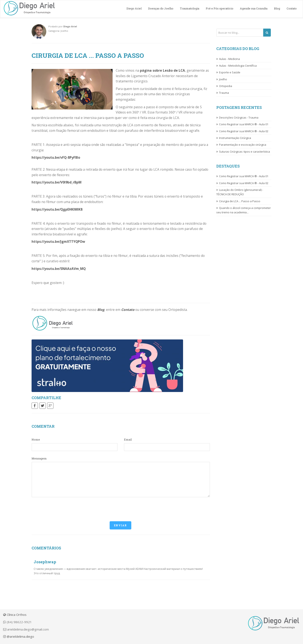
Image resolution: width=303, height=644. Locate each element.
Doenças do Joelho (161, 8)
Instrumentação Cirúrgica (235, 138)
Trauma (224, 93)
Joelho (223, 79)
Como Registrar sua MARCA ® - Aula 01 (244, 124)
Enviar (120, 525)
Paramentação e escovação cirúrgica (243, 145)
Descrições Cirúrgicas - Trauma (239, 117)
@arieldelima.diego (20, 636)
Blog (277, 8)
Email (128, 439)
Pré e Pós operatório (220, 8)
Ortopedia (226, 86)
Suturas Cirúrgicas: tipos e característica (245, 152)
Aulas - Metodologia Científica (238, 66)
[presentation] (64, 509)
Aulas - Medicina (229, 59)
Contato (292, 8)
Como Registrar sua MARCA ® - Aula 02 (244, 131)
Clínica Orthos (17, 615)
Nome (36, 439)
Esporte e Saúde (230, 72)
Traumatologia (190, 8)
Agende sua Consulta (254, 8)
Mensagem (39, 458)
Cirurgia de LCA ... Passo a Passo (240, 201)
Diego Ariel (134, 8)
